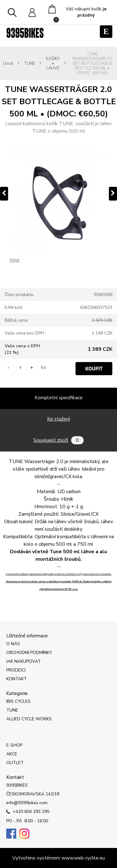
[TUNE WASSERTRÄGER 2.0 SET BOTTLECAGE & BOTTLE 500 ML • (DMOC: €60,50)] (58, 194)
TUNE (29, 64)
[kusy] (20, 368)
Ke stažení (58, 419)
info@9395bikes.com (27, 803)
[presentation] (4, 194)
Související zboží (58, 440)
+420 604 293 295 (28, 812)
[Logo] (25, 33)
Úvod (8, 64)
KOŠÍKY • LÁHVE (53, 64)
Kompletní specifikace (59, 398)
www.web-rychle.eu (83, 858)
